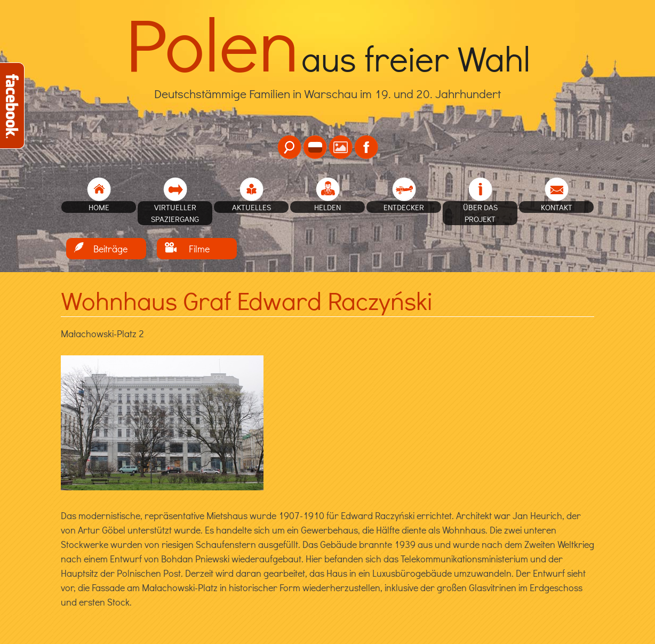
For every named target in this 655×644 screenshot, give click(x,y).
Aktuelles (251, 207)
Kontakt (557, 207)
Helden (327, 207)
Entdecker (404, 207)
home (99, 207)
